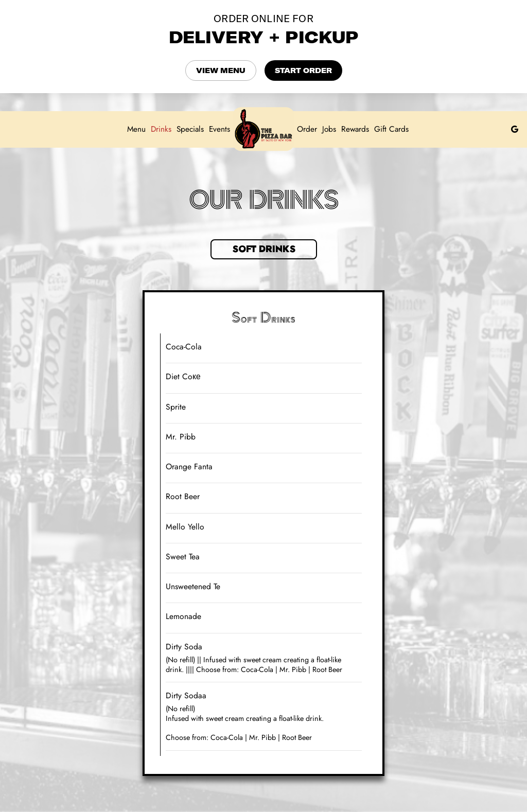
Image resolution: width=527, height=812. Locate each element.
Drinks (161, 129)
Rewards (355, 129)
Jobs (329, 129)
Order (307, 129)
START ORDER (303, 70)
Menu (136, 129)
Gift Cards (391, 129)
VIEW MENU (221, 70)
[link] (263, 129)
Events (219, 129)
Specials (190, 129)
